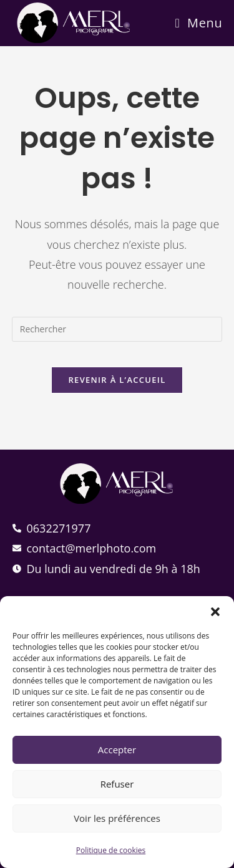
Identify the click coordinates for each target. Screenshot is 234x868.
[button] (215, 612)
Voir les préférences (117, 818)
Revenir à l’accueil (117, 380)
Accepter (117, 750)
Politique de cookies (111, 850)
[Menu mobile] (198, 23)
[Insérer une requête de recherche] (117, 329)
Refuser (117, 784)
